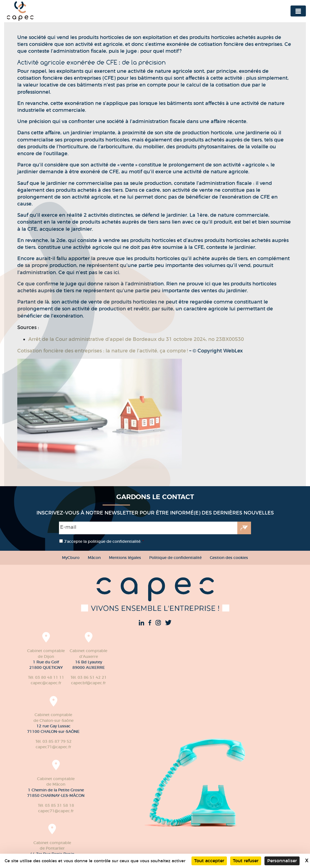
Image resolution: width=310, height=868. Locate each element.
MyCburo (71, 558)
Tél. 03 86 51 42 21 (89, 677)
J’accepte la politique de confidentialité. (104, 541)
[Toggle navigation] (298, 11)
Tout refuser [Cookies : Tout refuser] (246, 861)
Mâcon (94, 558)
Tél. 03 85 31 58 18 (56, 805)
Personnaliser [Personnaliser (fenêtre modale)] (282, 861)
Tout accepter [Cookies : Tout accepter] (209, 861)
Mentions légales (125, 558)
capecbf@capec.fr (88, 683)
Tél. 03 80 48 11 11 (46, 677)
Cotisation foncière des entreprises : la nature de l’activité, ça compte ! (103, 351)
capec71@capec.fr (53, 747)
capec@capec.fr (46, 683)
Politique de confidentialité (175, 558)
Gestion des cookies (229, 558)
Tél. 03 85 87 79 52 (53, 741)
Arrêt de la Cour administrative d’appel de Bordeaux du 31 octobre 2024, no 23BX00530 (136, 339)
